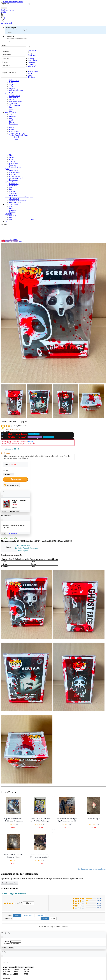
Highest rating (28, 915)
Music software (10, 94)
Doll (11, 118)
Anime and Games (15, 101)
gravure (12, 92)
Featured (5, 62)
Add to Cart (15, 479)
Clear (53, 919)
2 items (99, 903)
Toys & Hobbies (11, 113)
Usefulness (40, 915)
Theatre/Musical (15, 105)
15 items (100, 898)
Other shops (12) (13, 449)
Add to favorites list (11, 485)
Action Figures (23, 551)
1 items (99, 905)
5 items (99, 901)
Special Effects (14, 81)
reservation (6, 58)
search (4, 8)
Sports (11, 86)
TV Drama (32, 77)
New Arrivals (7, 55)
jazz (11, 107)
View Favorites (12, 533)
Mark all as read (6, 23)
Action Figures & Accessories (28, 548)
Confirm (11, 948)
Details (31, 442)
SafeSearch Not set (7, 10)
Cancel (4, 511)
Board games (14, 124)
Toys (11, 114)
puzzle (11, 120)
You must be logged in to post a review (14, 894)
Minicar (12, 122)
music (11, 79)
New (22, 434)
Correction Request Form (9, 883)
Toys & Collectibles (9, 73)
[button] (53, 21)
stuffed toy (13, 116)
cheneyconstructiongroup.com (13, 2)
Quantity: (6, 941)
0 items (99, 908)
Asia (11, 111)
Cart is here (32, 55)
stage (11, 85)
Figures (12, 129)
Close (3, 533)
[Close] (2, 496)
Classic (12, 99)
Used (29, 437)
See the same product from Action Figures (92, 869)
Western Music (14, 98)
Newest (17, 915)
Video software (33, 71)
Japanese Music (14, 96)
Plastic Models (14, 131)
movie (30, 75)
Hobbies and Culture (16, 90)
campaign (6, 51)
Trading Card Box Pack (17, 133)
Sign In (3, 12)
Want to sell (6, 66)
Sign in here (32, 50)
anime (30, 73)
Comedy (12, 88)
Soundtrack (13, 103)
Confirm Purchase (14, 511)
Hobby (11, 128)
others (11, 83)
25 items (28, 903)
